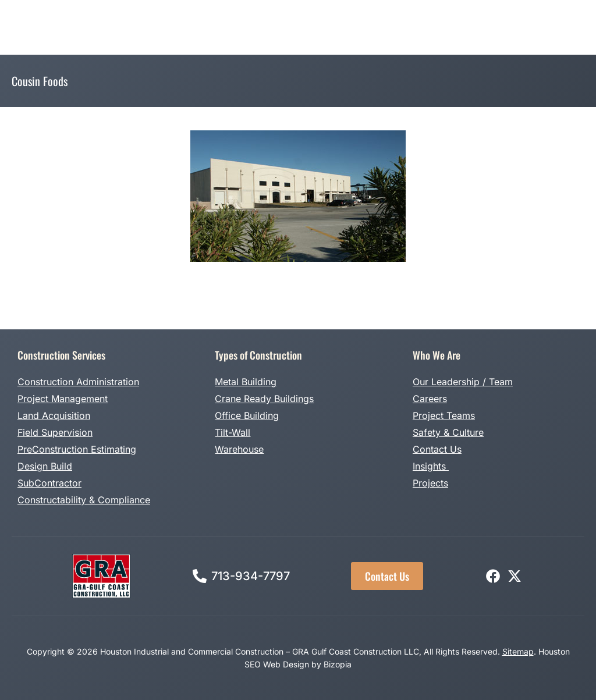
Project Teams (444, 415)
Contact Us (437, 449)
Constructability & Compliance (84, 500)
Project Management (63, 399)
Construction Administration (78, 382)
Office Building (247, 415)
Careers (430, 399)
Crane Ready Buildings (264, 399)
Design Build (45, 466)
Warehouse (239, 449)
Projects (430, 483)
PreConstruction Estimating (77, 449)
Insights (431, 466)
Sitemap (518, 651)
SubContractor (49, 483)
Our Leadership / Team (463, 382)
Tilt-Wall (233, 432)
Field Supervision (55, 432)
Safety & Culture (448, 432)
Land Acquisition (54, 415)
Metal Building (246, 382)
